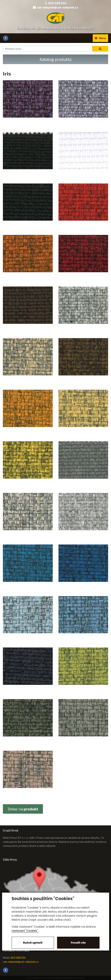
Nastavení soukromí (77, 978)
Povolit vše (78, 943)
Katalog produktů (56, 59)
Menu (100, 38)
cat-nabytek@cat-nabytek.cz (55, 7)
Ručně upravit (33, 943)
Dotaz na (23, 809)
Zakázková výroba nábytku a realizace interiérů (55, 28)
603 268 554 (57, 3)
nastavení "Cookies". (25, 931)
